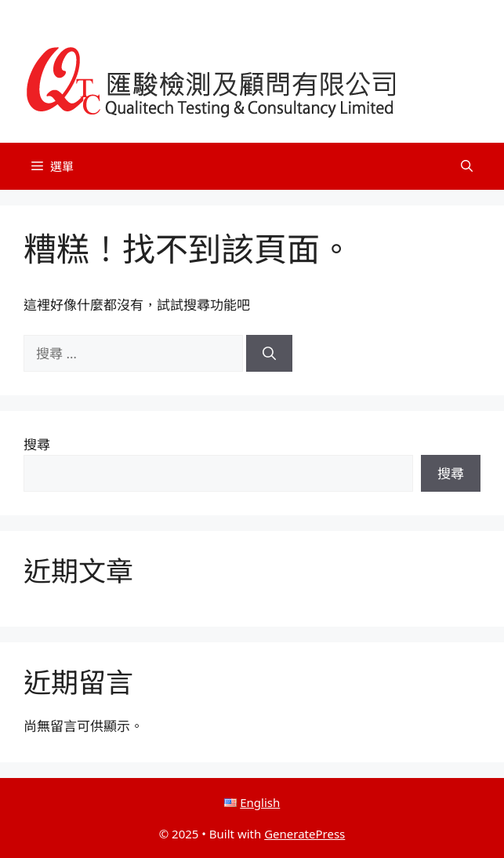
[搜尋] (269, 354)
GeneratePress (305, 834)
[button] (467, 166)
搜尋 (37, 444)
